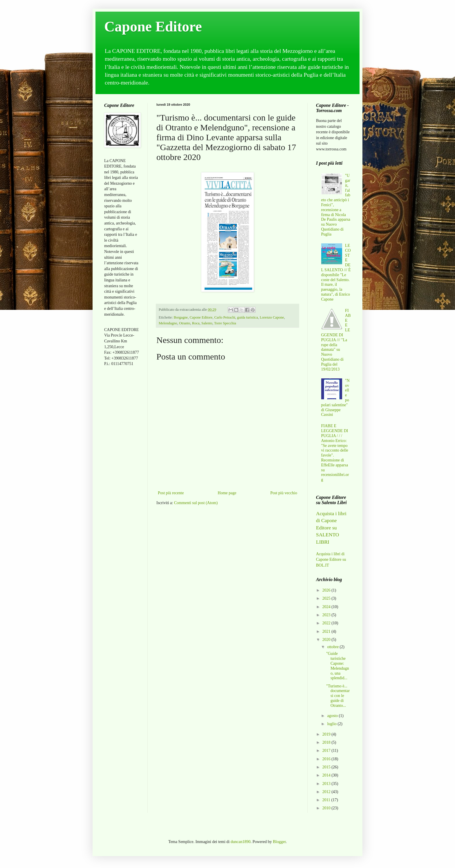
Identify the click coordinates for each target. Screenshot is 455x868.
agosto (333, 716)
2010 (327, 808)
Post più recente (171, 493)
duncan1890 (241, 842)
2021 (327, 631)
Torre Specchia (225, 323)
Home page (227, 493)
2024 (327, 607)
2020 (327, 640)
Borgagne (181, 317)
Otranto (185, 323)
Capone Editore (153, 26)
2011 (327, 800)
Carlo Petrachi (225, 317)
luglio (332, 724)
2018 (327, 742)
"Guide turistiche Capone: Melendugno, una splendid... (338, 666)
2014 (327, 775)
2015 (327, 767)
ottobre (333, 647)
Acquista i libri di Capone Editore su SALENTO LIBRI (331, 528)
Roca (196, 323)
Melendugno (168, 323)
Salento (207, 323)
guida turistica (248, 317)
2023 (327, 615)
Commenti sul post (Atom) (196, 503)
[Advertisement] (122, 463)
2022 (327, 623)
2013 (327, 784)
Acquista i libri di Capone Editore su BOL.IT (331, 560)
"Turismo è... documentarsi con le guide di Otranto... (338, 696)
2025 (327, 598)
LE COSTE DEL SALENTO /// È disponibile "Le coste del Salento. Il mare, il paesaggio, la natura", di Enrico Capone (336, 272)
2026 (327, 590)
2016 (327, 759)
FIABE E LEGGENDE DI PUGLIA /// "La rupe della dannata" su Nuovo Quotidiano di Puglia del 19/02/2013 (336, 340)
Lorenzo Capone (272, 317)
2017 (327, 751)
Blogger (279, 842)
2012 (327, 792)
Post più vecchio (284, 493)
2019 (327, 734)
